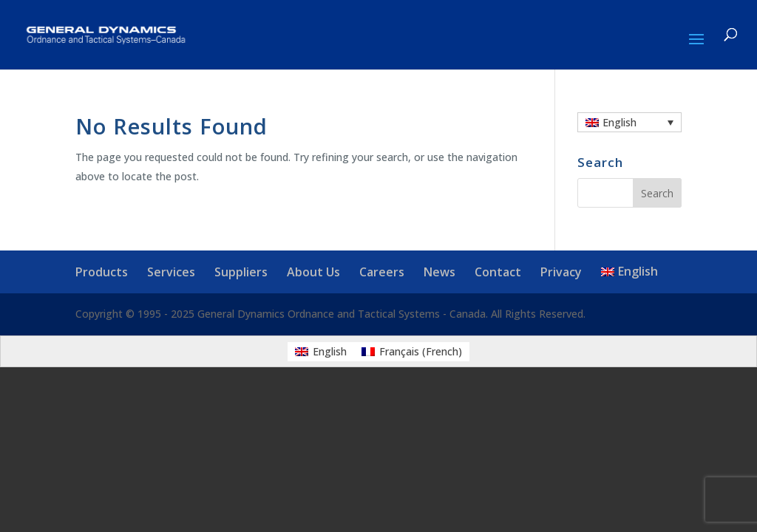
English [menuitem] (619, 122)
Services (171, 272)
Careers (382, 272)
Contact (498, 272)
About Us (313, 272)
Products (102, 272)
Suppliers (241, 272)
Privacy (561, 272)
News (439, 272)
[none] (629, 122)
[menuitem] (629, 122)
